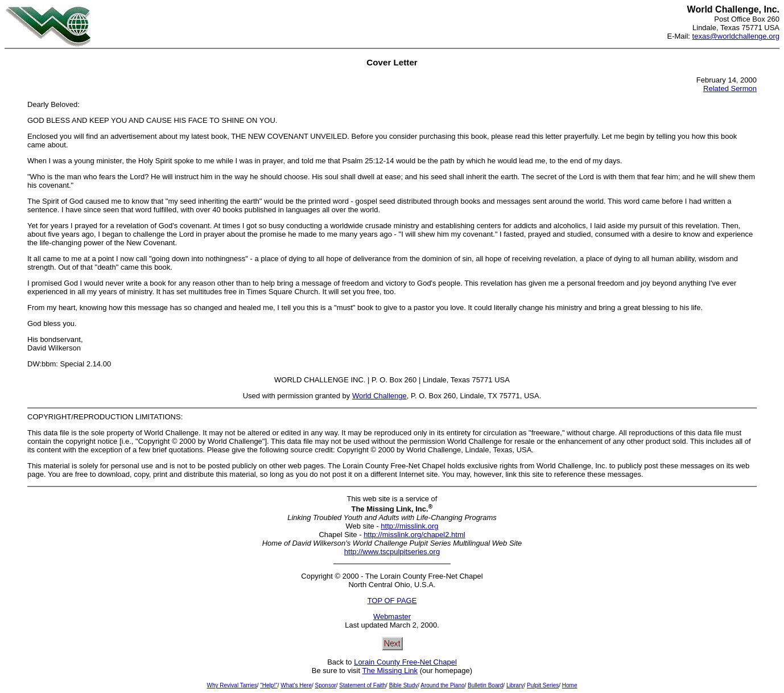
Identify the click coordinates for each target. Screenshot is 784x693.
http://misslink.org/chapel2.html (414, 535)
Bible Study (404, 685)
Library (515, 685)
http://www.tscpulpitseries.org (392, 552)
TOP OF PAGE (392, 601)
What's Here (296, 685)
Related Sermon (730, 88)
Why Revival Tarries (232, 685)
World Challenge (379, 396)
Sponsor (326, 685)
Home (570, 685)
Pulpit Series (543, 685)
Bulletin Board (485, 685)
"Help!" (269, 685)
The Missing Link (390, 671)
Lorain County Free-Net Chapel (405, 662)
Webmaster (392, 616)
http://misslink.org (409, 526)
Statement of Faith (362, 685)
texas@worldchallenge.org (736, 36)
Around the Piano (442, 685)
